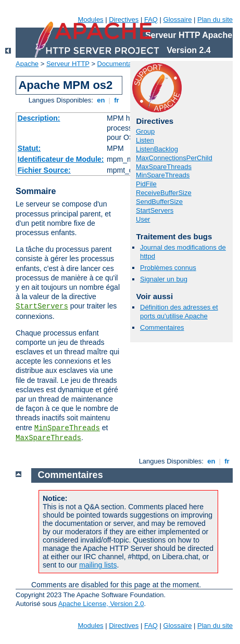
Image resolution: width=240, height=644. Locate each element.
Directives (124, 20)
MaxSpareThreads (48, 438)
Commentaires (162, 327)
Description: (39, 118)
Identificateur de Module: (61, 159)
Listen (145, 140)
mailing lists (98, 565)
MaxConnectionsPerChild (174, 158)
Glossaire (178, 20)
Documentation (120, 64)
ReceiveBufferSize (164, 193)
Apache (27, 64)
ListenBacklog (157, 149)
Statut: (29, 148)
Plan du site (215, 20)
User (143, 219)
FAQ (151, 20)
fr (117, 100)
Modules (90, 20)
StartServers (42, 306)
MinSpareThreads (67, 428)
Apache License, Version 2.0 (101, 604)
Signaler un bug (164, 279)
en (101, 100)
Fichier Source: (44, 170)
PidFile (146, 184)
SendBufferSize (159, 202)
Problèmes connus (168, 268)
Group (145, 131)
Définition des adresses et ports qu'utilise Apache (179, 312)
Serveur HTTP (68, 64)
